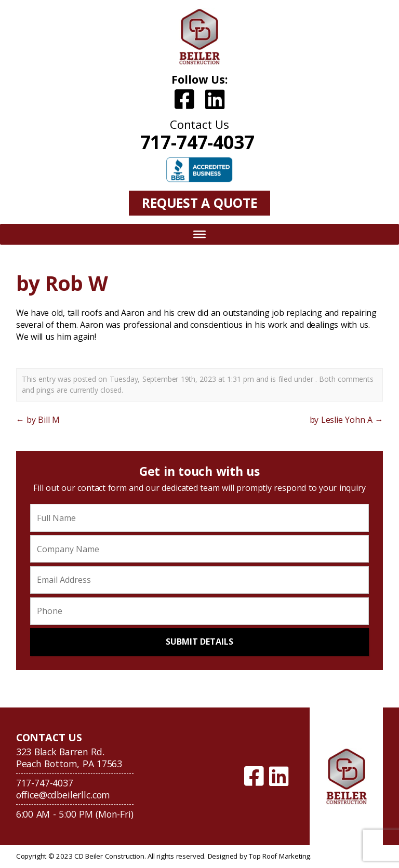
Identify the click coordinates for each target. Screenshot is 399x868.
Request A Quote (199, 203)
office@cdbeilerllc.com (63, 795)
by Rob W (62, 283)
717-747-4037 (197, 142)
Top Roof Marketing (280, 856)
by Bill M (38, 420)
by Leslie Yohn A (347, 420)
